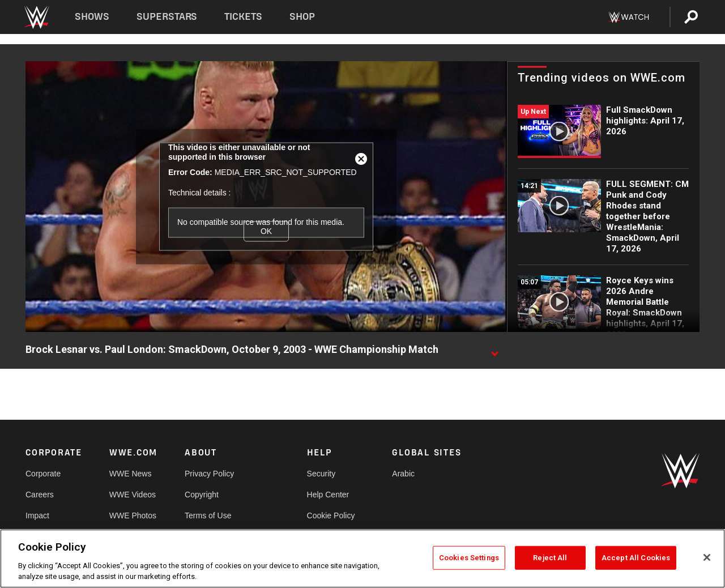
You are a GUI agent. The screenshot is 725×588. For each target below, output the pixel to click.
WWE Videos (133, 495)
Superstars (167, 17)
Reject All (550, 558)
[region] (362, 559)
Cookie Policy (331, 515)
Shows (92, 17)
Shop (302, 17)
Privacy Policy (209, 474)
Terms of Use (208, 515)
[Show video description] (494, 350)
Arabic (403, 474)
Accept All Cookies (636, 558)
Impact (37, 515)
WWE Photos (133, 515)
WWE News (131, 474)
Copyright (202, 495)
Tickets (243, 17)
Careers (40, 495)
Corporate (43, 474)
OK (266, 231)
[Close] (707, 557)
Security (321, 474)
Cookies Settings (469, 558)
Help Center (328, 495)
